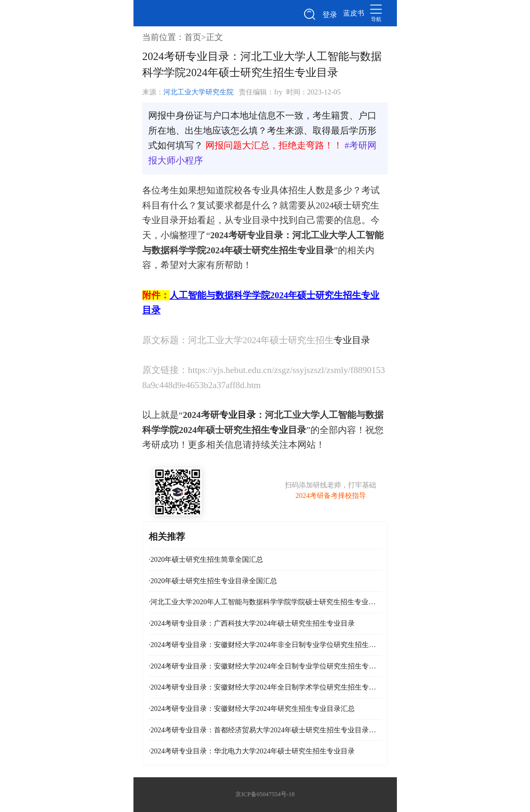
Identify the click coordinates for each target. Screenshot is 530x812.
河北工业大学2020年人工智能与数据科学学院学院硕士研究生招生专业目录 (265, 602)
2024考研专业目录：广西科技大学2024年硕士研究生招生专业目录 (252, 623)
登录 (330, 15)
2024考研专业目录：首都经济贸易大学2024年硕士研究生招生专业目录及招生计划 (265, 730)
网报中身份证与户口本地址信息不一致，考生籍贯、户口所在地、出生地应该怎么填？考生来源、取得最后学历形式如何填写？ (262, 131)
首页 (193, 37)
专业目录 (352, 340)
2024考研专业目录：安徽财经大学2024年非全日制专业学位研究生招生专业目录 (265, 645)
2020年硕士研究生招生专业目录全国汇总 (213, 581)
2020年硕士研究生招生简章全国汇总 (206, 559)
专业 (279, 430)
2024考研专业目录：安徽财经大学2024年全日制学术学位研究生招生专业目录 (265, 687)
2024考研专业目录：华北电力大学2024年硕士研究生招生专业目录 (252, 751)
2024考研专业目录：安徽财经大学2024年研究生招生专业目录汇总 (252, 708)
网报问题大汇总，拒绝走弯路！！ (274, 145)
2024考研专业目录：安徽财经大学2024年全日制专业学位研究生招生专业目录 (265, 666)
